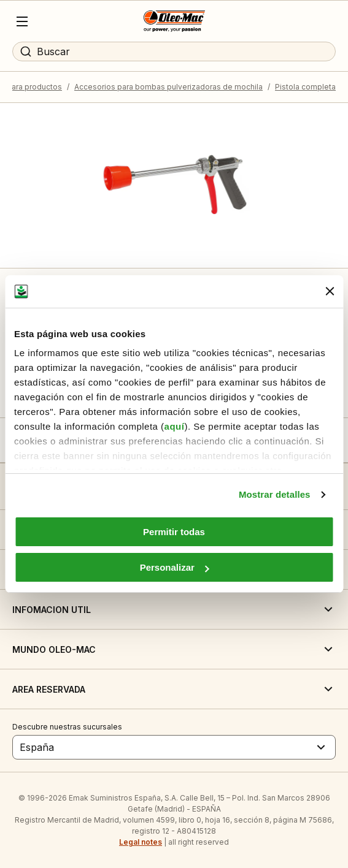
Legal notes (141, 842)
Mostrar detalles (275, 494)
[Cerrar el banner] (330, 291)
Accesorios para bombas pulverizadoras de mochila (168, 87)
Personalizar (175, 567)
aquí (175, 426)
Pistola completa (305, 87)
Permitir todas (174, 532)
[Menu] (22, 21)
